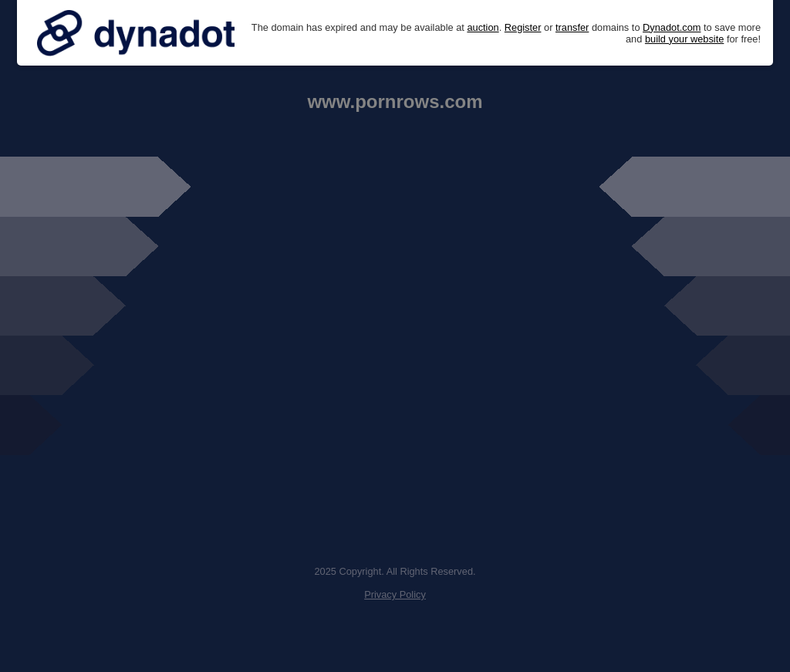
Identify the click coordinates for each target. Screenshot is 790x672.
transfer (572, 27)
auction (483, 27)
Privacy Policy (395, 594)
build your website (684, 39)
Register (523, 27)
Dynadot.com (672, 27)
